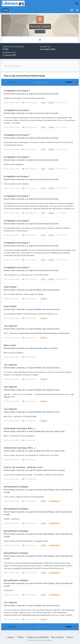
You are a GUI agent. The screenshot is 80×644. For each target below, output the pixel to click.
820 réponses (29, 440)
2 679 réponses (29, 338)
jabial (38, 431)
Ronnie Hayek (10, 94)
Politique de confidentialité (38, 637)
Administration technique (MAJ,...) (20, 428)
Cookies (70, 637)
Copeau (39, 470)
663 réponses (29, 357)
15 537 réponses (30, 501)
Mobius (39, 290)
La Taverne (53, 348)
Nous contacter (57, 637)
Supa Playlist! (10, 287)
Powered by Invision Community (40, 640)
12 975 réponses (30, 103)
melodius (40, 348)
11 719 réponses (29, 479)
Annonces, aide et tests (55, 431)
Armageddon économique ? (17, 91)
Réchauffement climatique (16, 487)
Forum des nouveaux (56, 470)
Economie (54, 94)
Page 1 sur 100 (41, 82)
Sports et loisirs (53, 290)
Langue (11, 637)
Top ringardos (10, 326)
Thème (21, 637)
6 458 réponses (29, 299)
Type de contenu (13, 66)
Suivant (69, 82)
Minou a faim (10, 345)
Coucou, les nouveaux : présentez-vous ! (23, 467)
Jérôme (39, 490)
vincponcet (41, 94)
